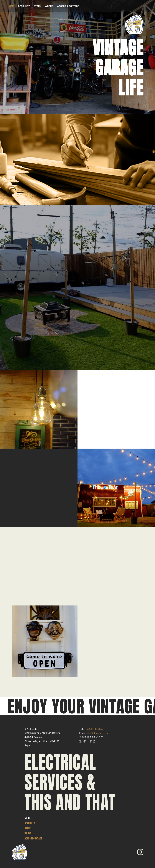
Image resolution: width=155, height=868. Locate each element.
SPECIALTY (24, 6)
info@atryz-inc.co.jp (97, 733)
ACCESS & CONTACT (68, 6)
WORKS (49, 6)
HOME (11, 6)
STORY (37, 6)
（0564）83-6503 (94, 729)
